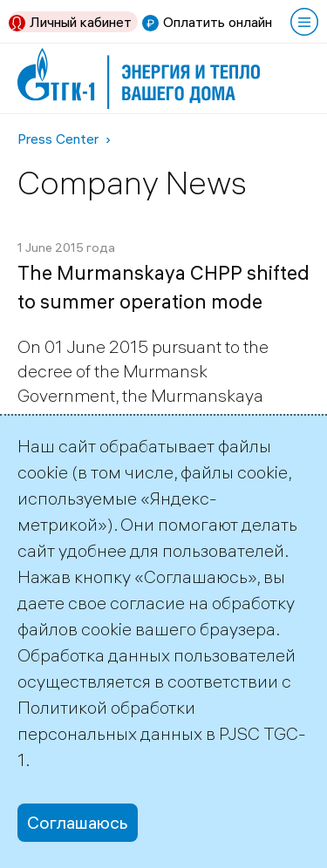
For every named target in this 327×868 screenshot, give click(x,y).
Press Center (58, 139)
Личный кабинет (81, 22)
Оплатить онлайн (218, 22)
